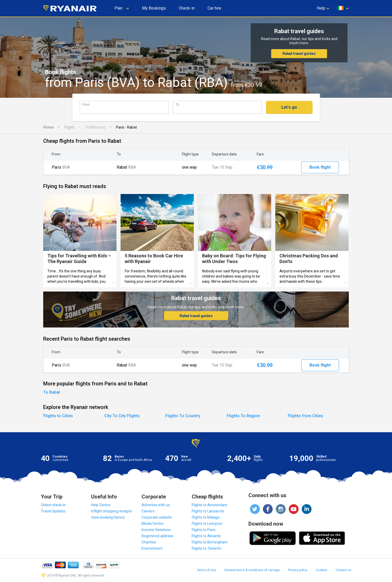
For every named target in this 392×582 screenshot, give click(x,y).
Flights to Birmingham (210, 542)
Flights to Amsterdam (209, 505)
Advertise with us (156, 505)
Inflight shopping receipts (112, 511)
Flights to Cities (58, 416)
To (177, 104)
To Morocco (95, 127)
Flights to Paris (204, 530)
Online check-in (53, 505)
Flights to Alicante (206, 536)
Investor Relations (156, 530)
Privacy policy (298, 570)
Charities (149, 542)
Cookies (321, 570)
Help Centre (101, 505)
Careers (148, 511)
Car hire (214, 8)
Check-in (187, 8)
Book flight (320, 167)
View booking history (108, 517)
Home (48, 127)
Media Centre (153, 524)
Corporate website (157, 517)
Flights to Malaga (206, 517)
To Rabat (52, 392)
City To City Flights (122, 416)
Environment (152, 548)
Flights (70, 127)
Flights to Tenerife (206, 548)
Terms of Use (206, 570)
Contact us (343, 570)
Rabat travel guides (299, 54)
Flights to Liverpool (207, 524)
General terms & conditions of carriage (252, 570)
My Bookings (154, 8)
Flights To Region (243, 416)
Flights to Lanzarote (208, 511)
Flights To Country (183, 416)
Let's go (289, 107)
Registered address (157, 536)
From (86, 104)
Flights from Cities (305, 416)
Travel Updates (53, 511)
